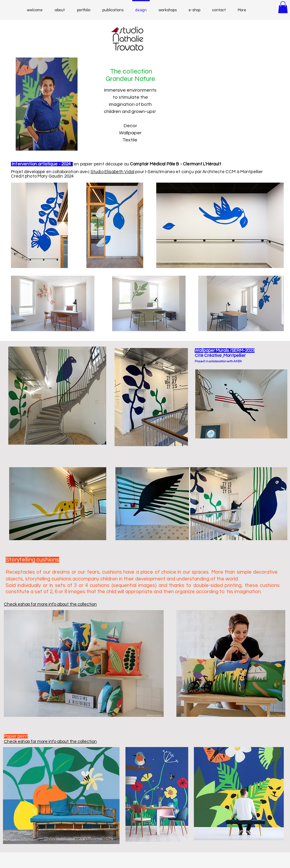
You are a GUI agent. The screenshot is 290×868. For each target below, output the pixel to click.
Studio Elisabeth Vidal (112, 172)
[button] (283, 7)
